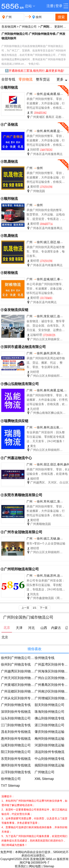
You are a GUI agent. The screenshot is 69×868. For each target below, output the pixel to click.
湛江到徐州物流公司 (49, 725)
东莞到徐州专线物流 (16, 759)
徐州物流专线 (45, 658)
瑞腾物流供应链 (16, 421)
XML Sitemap (44, 779)
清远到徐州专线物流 (49, 752)
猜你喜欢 (35, 649)
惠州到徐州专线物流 (16, 739)
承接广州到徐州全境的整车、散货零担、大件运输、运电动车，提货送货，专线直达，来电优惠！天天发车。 (46, 215)
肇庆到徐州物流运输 (49, 732)
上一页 (25, 608)
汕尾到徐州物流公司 (16, 745)
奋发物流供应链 (16, 310)
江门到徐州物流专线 (16, 725)
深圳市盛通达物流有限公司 (25, 347)
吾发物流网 (9, 27)
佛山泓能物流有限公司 (21, 384)
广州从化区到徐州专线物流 (21, 698)
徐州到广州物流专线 (16, 665)
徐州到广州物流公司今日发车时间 (26, 658)
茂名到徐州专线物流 (16, 732)
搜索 (61, 17)
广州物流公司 (28, 27)
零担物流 (26, 79)
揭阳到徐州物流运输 (49, 765)
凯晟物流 (11, 162)
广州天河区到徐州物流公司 (21, 678)
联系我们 (21, 866)
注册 (50, 6)
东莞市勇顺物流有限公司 (23, 495)
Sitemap (49, 866)
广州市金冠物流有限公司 (23, 532)
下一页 (44, 608)
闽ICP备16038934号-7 (34, 863)
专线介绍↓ (34, 64)
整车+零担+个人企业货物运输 (46, 543)
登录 (59, 6)
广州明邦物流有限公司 (21, 569)
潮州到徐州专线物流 (16, 765)
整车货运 (43, 79)
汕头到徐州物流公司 (16, 718)
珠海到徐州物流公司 (49, 712)
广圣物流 (11, 125)
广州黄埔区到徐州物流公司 (21, 685)
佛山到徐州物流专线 (49, 718)
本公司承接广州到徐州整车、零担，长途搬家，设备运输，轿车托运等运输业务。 (46, 289)
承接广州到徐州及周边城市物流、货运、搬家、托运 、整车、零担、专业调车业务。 (46, 363)
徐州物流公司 (11, 779)
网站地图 (35, 866)
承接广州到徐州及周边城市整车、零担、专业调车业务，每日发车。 (46, 252)
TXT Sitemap (10, 786)
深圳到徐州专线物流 (16, 712)
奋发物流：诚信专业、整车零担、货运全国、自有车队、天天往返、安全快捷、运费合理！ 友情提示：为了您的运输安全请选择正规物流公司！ (46, 326)
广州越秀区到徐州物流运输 (21, 671)
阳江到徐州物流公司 (16, 752)
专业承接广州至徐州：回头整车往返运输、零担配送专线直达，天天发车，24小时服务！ (46, 437)
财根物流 (11, 273)
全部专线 (8, 79)
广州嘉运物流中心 (18, 458)
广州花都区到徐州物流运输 (21, 691)
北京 (5, 637)
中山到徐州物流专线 (49, 759)
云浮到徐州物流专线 (16, 772)
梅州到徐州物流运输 (49, 739)
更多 (60, 79)
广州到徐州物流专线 (16, 705)
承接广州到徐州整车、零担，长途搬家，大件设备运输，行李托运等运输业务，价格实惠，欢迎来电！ (46, 104)
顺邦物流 (11, 87)
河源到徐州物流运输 (49, 745)
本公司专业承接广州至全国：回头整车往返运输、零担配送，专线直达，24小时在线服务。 (46, 585)
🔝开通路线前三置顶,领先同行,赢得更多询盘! (34, 71)
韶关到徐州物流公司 (49, 705)
